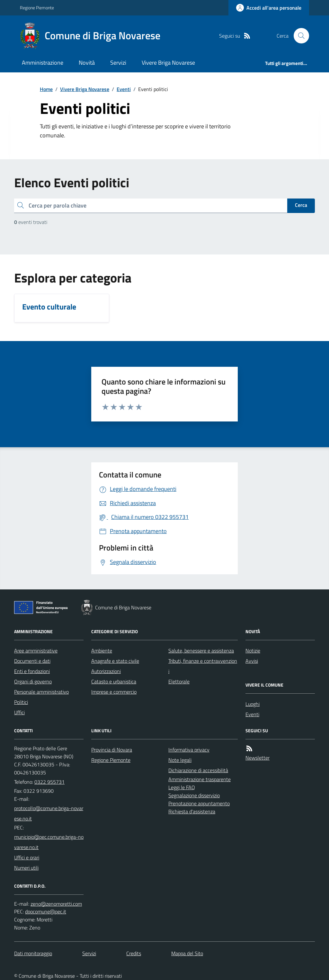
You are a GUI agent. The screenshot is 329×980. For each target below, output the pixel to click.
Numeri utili (26, 868)
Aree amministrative (36, 651)
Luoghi (253, 704)
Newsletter (258, 758)
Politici (21, 702)
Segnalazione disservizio (194, 795)
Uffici (19, 712)
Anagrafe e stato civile (115, 661)
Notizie (253, 651)
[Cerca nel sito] (299, 36)
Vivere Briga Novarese (168, 63)
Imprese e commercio (114, 692)
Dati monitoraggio (33, 953)
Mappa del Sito (187, 953)
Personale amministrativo (41, 692)
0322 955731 (49, 782)
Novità (87, 63)
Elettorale (179, 681)
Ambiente (102, 651)
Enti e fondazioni (32, 671)
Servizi (118, 63)
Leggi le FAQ (182, 787)
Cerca (301, 205)
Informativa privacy (189, 750)
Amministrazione (43, 63)
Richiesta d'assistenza (192, 811)
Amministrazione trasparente (200, 779)
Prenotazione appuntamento (199, 803)
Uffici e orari (27, 857)
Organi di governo (33, 681)
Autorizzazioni (106, 671)
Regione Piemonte (37, 8)
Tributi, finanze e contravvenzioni (203, 666)
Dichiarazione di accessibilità (198, 770)
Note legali (180, 760)
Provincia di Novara (112, 750)
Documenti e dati (32, 661)
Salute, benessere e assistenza (201, 651)
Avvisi (252, 661)
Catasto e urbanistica (114, 681)
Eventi (124, 89)
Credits (134, 953)
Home (46, 89)
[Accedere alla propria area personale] (269, 8)
